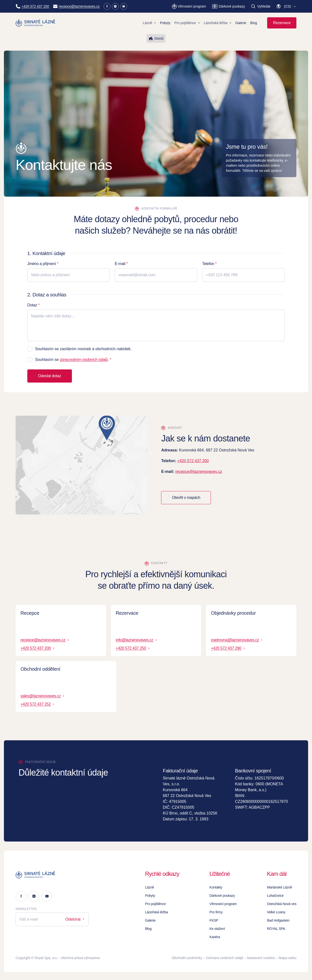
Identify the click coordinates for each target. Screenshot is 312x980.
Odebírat (75, 919)
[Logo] (52, 875)
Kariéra (215, 937)
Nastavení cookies (261, 958)
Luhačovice (275, 896)
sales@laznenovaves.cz (43, 696)
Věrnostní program (223, 904)
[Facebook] (107, 6)
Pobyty (165, 23)
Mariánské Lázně (279, 887)
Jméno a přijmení (42, 264)
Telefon (208, 264)
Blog (253, 23)
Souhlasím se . (72, 360)
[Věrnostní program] (189, 6)
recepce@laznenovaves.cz (199, 472)
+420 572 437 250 (133, 648)
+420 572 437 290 (228, 648)
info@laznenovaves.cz (137, 640)
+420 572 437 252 (38, 704)
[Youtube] (124, 6)
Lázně (149, 23)
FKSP (214, 920)
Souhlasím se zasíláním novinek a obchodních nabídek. (83, 349)
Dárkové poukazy (222, 896)
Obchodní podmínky (187, 958)
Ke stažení (217, 929)
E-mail (120, 264)
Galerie (241, 23)
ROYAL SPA (276, 929)
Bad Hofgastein (278, 920)
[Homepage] (35, 23)
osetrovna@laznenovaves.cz (237, 640)
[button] (286, 6)
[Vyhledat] (261, 6)
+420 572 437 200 (193, 461)
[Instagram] (115, 6)
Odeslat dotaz (50, 376)
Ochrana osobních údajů (225, 958)
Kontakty (216, 887)
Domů (156, 38)
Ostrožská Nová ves (282, 904)
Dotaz (32, 305)
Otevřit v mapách (186, 498)
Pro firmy (216, 912)
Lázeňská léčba (218, 23)
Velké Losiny (276, 912)
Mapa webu (288, 958)
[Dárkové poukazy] (228, 6)
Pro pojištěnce (187, 23)
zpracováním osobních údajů (84, 360)
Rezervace (282, 23)
